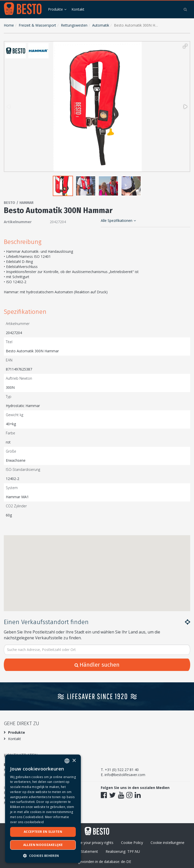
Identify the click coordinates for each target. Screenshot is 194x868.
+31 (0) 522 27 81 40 (122, 770)
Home (9, 25)
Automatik (101, 25)
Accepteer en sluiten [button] (43, 832)
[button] (185, 46)
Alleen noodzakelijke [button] (43, 845)
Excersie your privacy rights (91, 843)
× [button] (74, 761)
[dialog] (43, 809)
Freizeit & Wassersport (37, 25)
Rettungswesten (74, 25)
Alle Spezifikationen (118, 220)
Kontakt (78, 9)
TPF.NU (134, 851)
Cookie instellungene (167, 843)
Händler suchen (97, 665)
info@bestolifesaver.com (125, 775)
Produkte (55, 9)
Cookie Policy (132, 843)
